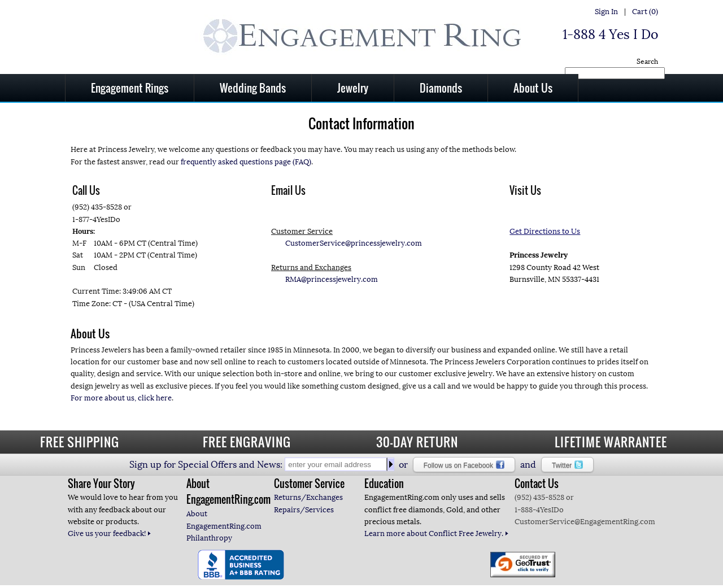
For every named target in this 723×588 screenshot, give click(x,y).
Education (384, 484)
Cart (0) (645, 12)
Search (647, 62)
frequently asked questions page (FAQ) (246, 162)
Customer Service (309, 484)
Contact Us (537, 484)
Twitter (567, 465)
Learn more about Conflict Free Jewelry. (437, 533)
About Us (533, 88)
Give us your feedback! (110, 533)
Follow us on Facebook (464, 465)
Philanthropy (209, 538)
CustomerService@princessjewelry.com (354, 243)
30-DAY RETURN (417, 442)
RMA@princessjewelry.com (332, 279)
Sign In (606, 12)
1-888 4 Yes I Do (610, 34)
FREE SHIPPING (80, 442)
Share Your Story (101, 484)
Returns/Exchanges (308, 497)
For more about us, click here (121, 398)
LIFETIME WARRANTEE (611, 442)
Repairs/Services (304, 510)
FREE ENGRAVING (247, 442)
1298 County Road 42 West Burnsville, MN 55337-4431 (554, 255)
